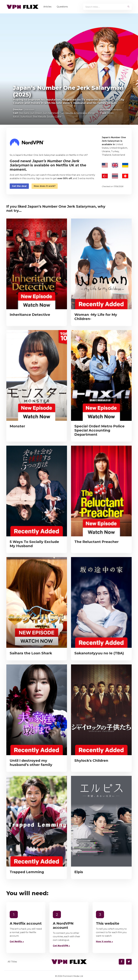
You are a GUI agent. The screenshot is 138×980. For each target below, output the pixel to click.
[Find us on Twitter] (129, 962)
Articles (48, 7)
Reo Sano (24, 113)
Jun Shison (36, 113)
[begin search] (128, 7)
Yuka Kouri (26, 116)
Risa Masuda (39, 116)
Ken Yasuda (67, 113)
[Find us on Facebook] (122, 962)
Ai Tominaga (80, 113)
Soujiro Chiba (54, 116)
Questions (63, 7)
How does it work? (45, 186)
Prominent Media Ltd (73, 976)
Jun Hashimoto (51, 113)
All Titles (12, 962)
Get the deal (19, 186)
